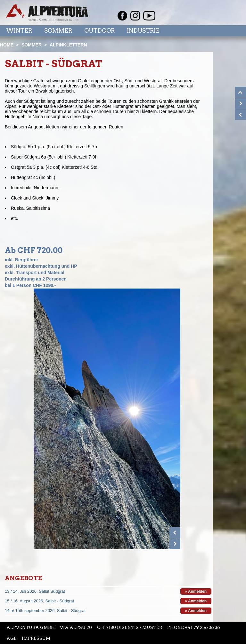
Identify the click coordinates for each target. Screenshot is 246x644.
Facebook (122, 16)
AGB (12, 638)
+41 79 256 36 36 (202, 628)
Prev (175, 533)
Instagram (135, 16)
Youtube (149, 16)
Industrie (143, 31)
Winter (19, 31)
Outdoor (99, 31)
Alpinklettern (68, 45)
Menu (228, 30)
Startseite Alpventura (47, 13)
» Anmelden (196, 591)
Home (7, 45)
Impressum (36, 638)
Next (175, 544)
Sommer (58, 31)
